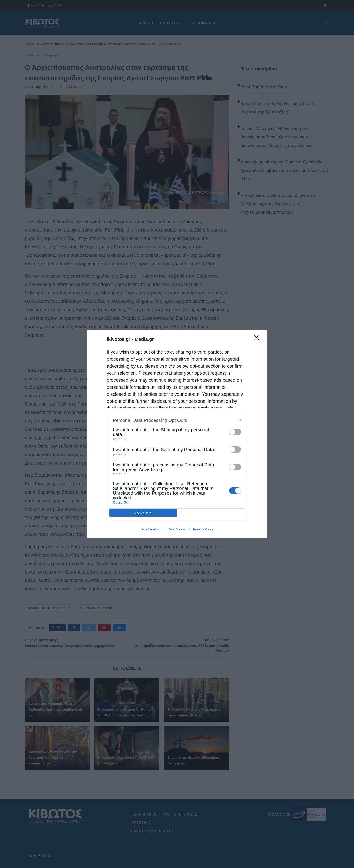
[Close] (258, 339)
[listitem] (177, 420)
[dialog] (177, 434)
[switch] (235, 432)
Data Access (177, 529)
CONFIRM (143, 513)
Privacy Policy (203, 529)
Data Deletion (150, 529)
